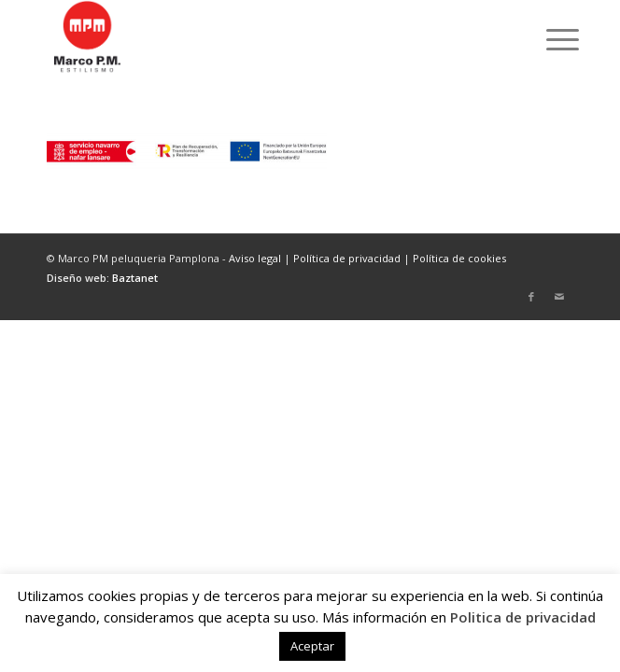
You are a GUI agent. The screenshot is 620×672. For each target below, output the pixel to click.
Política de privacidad (347, 258)
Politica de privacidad (523, 617)
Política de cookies (459, 258)
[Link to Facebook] (531, 297)
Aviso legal (255, 258)
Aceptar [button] (312, 646)
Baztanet (135, 278)
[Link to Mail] (559, 297)
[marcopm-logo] (258, 37)
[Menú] (548, 39)
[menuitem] (548, 39)
